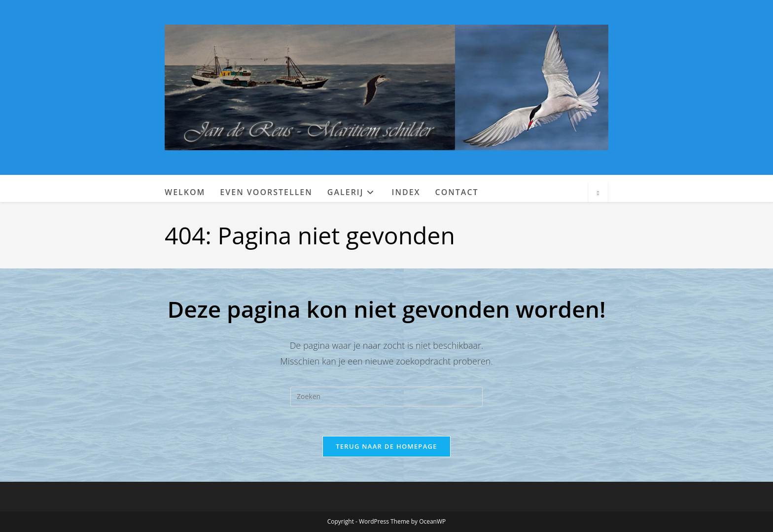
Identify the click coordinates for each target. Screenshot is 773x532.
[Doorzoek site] (598, 193)
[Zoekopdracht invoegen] (386, 397)
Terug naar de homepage (386, 446)
